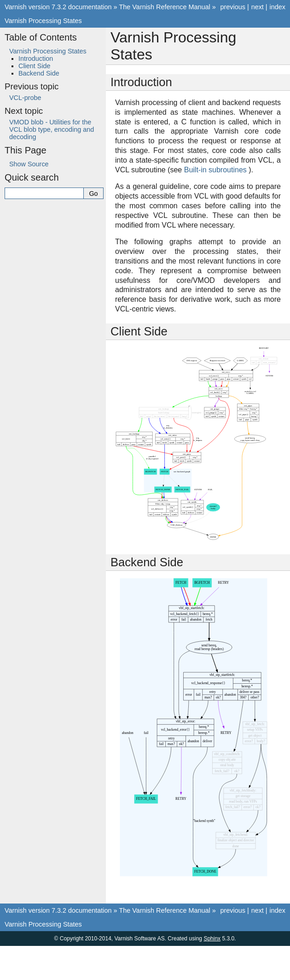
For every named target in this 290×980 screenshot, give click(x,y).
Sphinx (212, 939)
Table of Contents (41, 37)
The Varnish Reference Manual (165, 7)
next (258, 7)
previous (232, 7)
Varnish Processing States (43, 21)
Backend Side (39, 73)
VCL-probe (25, 98)
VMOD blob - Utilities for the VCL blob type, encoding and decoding (52, 129)
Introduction (36, 59)
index (278, 7)
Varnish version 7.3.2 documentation (58, 7)
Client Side (35, 66)
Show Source (29, 164)
